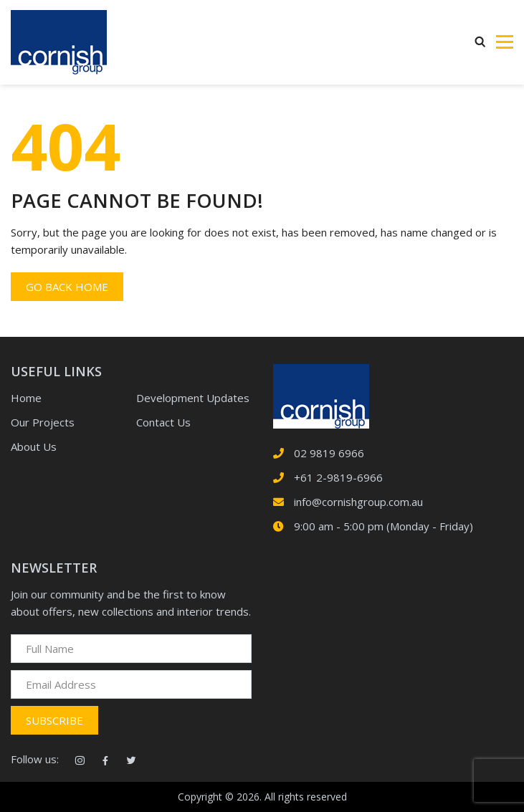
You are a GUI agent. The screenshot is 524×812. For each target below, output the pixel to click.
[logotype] (321, 395)
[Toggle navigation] (505, 42)
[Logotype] (59, 42)
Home (26, 398)
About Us (34, 446)
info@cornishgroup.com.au (358, 502)
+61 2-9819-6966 (338, 477)
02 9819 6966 (329, 453)
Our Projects (43, 422)
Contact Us (163, 422)
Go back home (67, 287)
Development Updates (193, 398)
